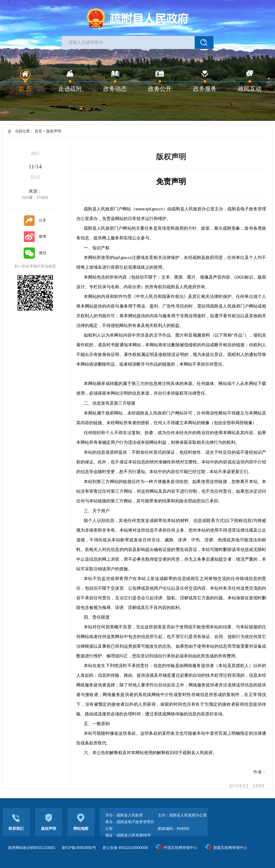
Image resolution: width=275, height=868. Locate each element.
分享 (35, 220)
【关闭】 (259, 786)
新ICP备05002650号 (79, 848)
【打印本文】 (239, 786)
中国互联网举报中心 (176, 848)
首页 (38, 131)
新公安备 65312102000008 (125, 848)
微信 (35, 253)
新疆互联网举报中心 (226, 848)
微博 (35, 236)
